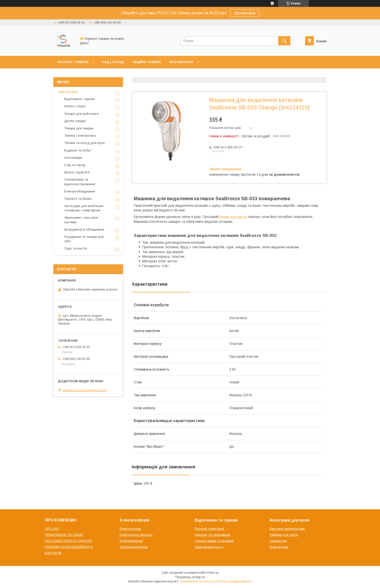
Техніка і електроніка (80, 136)
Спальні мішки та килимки (214, 541)
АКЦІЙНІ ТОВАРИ (147, 62)
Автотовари (73, 158)
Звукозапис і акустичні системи (81, 220)
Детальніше (245, 13)
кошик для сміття (233, 217)
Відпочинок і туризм (79, 99)
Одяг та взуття (75, 248)
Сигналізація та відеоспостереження (80, 182)
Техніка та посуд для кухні (84, 143)
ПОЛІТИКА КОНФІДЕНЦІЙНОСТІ (69, 547)
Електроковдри (131, 541)
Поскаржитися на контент (196, 581)
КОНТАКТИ (53, 553)
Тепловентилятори (134, 547)
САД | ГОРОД (113, 62)
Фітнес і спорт (75, 106)
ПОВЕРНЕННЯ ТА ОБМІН (64, 535)
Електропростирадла (136, 535)
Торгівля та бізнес (78, 199)
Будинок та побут (78, 150)
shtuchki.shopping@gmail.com (85, 390)
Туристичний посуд (209, 547)
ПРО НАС (52, 529)
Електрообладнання (80, 191)
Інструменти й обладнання (84, 229)
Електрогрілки (130, 529)
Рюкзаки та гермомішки (212, 535)
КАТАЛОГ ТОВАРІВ (73, 62)
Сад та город (75, 165)
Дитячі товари (75, 121)
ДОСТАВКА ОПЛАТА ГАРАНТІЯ (68, 541)
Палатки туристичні (209, 529)
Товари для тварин (79, 128)
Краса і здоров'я (77, 172)
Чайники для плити (284, 535)
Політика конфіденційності (234, 581)
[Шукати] (284, 41)
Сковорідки (278, 541)
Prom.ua (213, 573)
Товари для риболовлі (81, 114)
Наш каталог (68, 92)
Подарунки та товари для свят (84, 239)
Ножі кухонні (279, 547)
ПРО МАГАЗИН (181, 62)
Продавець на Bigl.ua (190, 577)
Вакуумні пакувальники (287, 529)
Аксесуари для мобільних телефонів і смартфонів (84, 208)
